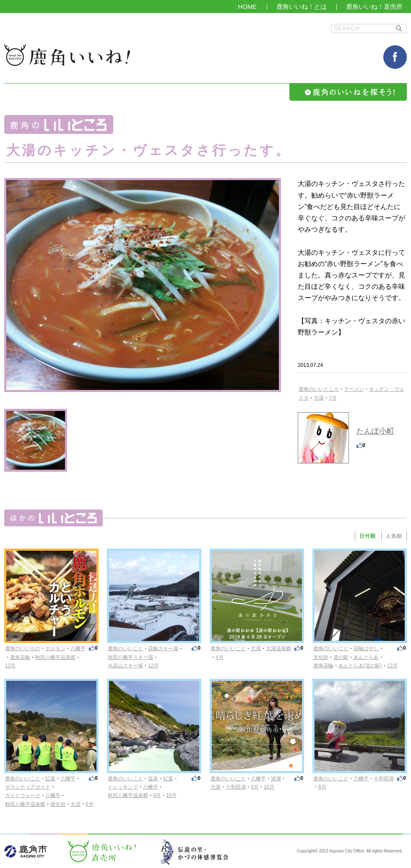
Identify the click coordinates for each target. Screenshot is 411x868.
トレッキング (123, 787)
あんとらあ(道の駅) (360, 666)
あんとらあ (366, 657)
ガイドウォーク (23, 795)
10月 (171, 795)
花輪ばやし (366, 648)
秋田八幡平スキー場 (130, 657)
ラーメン (354, 389)
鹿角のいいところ (319, 389)
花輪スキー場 (163, 648)
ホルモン (55, 648)
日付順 (368, 536)
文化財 (321, 657)
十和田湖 (236, 787)
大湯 (319, 398)
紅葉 (50, 779)
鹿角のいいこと (125, 648)
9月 (90, 804)
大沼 (75, 804)
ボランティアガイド (28, 787)
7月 (333, 398)
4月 (220, 657)
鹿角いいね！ (67, 55)
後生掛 (58, 804)
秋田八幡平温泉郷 (55, 657)
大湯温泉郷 (278, 648)
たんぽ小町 (375, 431)
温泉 (153, 779)
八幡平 (78, 648)
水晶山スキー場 (125, 666)
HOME (247, 7)
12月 (10, 666)
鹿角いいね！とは (302, 7)
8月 (322, 787)
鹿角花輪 (20, 657)
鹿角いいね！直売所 (374, 7)
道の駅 (341, 657)
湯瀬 (276, 779)
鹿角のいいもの (23, 648)
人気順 (394, 536)
